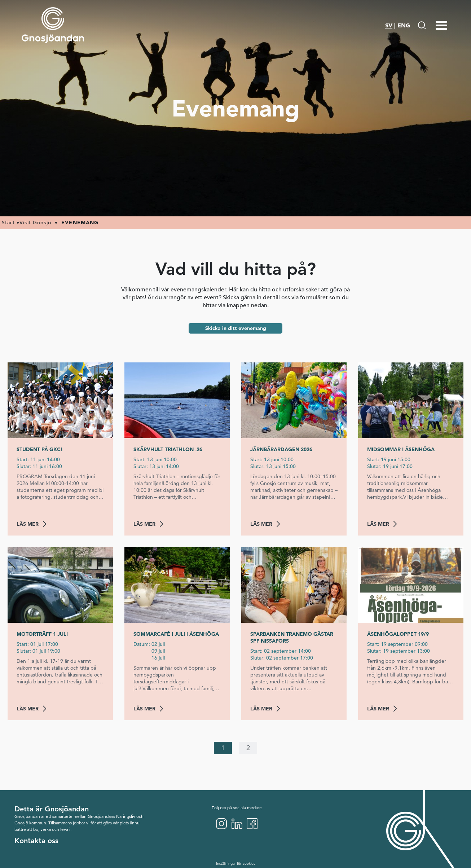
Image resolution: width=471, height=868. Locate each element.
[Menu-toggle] (441, 25)
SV (389, 25)
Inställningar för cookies (236, 863)
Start (8, 222)
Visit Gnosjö (35, 222)
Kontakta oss (36, 841)
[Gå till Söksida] (422, 25)
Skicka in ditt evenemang (236, 328)
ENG (404, 25)
